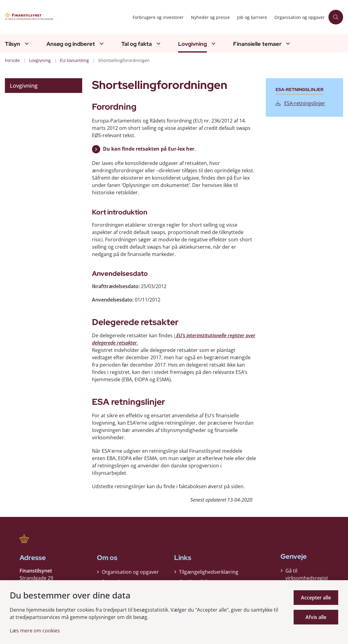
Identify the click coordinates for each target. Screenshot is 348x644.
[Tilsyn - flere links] (26, 44)
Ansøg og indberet (71, 44)
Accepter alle (316, 598)
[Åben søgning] (336, 17)
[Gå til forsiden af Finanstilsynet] (60, 17)
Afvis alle (316, 617)
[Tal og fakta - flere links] (158, 44)
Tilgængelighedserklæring (209, 572)
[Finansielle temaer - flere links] (287, 44)
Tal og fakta (137, 44)
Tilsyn (13, 44)
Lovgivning (192, 44)
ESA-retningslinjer (300, 103)
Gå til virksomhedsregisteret (307, 578)
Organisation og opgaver (130, 572)
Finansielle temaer (257, 44)
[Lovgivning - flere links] (213, 44)
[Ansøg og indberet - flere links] (101, 44)
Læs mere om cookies (35, 631)
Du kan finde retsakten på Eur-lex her (149, 149)
